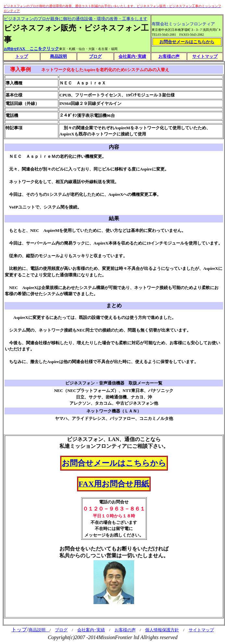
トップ (19, 630)
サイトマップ (201, 630)
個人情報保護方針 (162, 630)
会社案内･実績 (91, 630)
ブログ (61, 630)
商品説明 (58, 56)
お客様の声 (125, 630)
